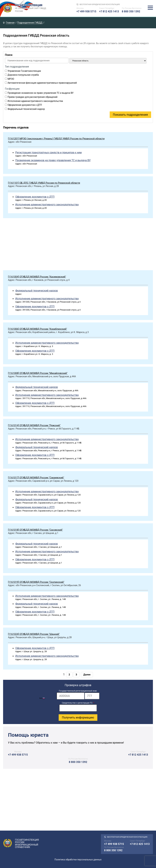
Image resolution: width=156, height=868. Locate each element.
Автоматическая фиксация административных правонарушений (42, 83)
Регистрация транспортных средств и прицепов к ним (48, 153)
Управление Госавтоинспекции (24, 71)
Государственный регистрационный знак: (78, 691)
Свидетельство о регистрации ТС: (78, 703)
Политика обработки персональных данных (78, 860)
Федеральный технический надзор (26, 109)
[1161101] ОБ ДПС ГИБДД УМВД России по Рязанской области (44, 183)
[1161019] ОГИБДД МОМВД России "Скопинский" (36, 582)
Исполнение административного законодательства (35, 101)
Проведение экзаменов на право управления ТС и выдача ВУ (41, 93)
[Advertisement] (78, 245)
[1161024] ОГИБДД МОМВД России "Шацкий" (34, 634)
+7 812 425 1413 (109, 11)
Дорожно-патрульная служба (23, 75)
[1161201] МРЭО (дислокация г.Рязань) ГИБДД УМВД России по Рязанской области (56, 139)
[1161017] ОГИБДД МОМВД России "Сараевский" (36, 478)
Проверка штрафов (78, 685)
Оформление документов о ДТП (25, 105)
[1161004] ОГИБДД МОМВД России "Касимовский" (37, 277)
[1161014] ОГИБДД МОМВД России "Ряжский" (34, 425)
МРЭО (11, 79)
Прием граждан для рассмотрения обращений (33, 97)
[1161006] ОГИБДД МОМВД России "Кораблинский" (37, 329)
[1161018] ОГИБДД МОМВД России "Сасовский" (35, 530)
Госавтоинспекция (31, 8)
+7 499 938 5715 (86, 11)
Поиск (9, 55)
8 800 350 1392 (131, 11)
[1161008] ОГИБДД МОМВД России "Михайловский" (38, 373)
